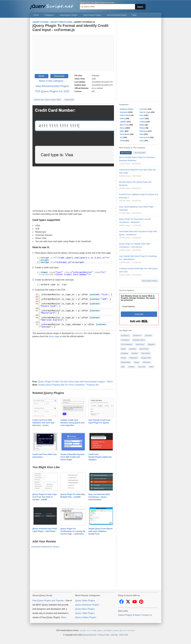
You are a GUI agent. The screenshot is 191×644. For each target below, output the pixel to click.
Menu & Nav (124, 125)
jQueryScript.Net (89, 635)
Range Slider (126, 362)
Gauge (137, 362)
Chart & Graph (145, 112)
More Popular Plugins (150, 281)
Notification (133, 358)
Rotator (142, 128)
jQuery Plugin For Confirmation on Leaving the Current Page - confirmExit (73, 531)
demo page (54, 336)
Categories (49, 15)
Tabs (123, 367)
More (64, 617)
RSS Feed (124, 635)
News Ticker (144, 349)
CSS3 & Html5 (125, 115)
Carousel (148, 336)
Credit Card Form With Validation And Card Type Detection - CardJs (44, 423)
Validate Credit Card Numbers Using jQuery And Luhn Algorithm (72, 423)
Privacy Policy (104, 635)
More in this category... (52, 81)
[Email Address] (139, 306)
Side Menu (147, 362)
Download (59, 76)
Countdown (125, 340)
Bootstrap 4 (137, 336)
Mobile (142, 125)
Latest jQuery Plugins (69, 15)
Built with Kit (139, 321)
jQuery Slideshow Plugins (87, 605)
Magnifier (151, 344)
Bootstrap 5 (125, 336)
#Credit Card (69, 100)
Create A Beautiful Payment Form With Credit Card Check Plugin (72, 457)
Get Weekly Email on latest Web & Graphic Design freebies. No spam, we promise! (138, 298)
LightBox (123, 122)
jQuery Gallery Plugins (86, 617)
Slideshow (143, 131)
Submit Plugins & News (129, 615)
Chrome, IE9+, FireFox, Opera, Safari (48, 100)
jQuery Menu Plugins (85, 609)
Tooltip (122, 141)
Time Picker (146, 353)
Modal (123, 349)
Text (121, 137)
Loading (143, 122)
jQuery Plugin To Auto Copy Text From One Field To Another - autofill (45, 497)
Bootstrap (125, 353)
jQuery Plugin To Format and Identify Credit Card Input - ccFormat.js (70, 28)
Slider (122, 131)
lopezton (79, 333)
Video (151, 367)
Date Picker (140, 344)
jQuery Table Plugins (85, 613)
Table (142, 134)
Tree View (142, 367)
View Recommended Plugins (52, 86)
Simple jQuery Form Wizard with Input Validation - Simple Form (100, 531)
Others (122, 128)
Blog (134, 15)
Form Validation (127, 344)
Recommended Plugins (117, 15)
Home (36, 15)
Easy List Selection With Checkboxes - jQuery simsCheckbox (99, 497)
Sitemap (114, 635)
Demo (42, 76)
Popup (123, 358)
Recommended (140, 153)
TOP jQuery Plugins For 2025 (52, 91)
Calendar (133, 349)
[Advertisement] (73, 53)
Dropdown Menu (139, 340)
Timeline (131, 367)
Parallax (135, 353)
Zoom (142, 141)
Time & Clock (145, 137)
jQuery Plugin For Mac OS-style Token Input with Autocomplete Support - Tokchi (75, 382)
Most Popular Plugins (92, 15)
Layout (142, 119)
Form (142, 115)
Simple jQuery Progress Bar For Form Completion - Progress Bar (69, 385)
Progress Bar (146, 358)
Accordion (143, 109)
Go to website (97, 88)
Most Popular (126, 153)
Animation (124, 112)
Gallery (123, 119)
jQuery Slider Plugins (85, 601)
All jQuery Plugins (127, 109)
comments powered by (45, 547)
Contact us (147, 615)
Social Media (125, 134)
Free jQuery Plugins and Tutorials (53, 5)
